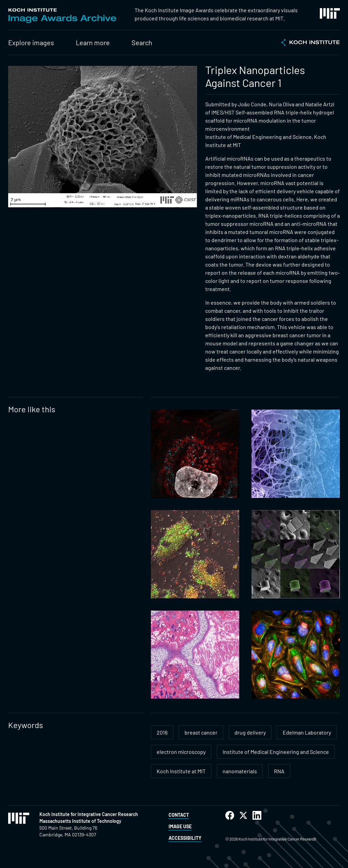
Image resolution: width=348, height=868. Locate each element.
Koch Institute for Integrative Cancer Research (89, 814)
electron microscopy (181, 752)
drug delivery (250, 732)
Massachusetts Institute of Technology (80, 821)
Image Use (180, 826)
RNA (279, 771)
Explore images (31, 42)
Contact (179, 815)
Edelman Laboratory (307, 732)
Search (142, 42)
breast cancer (201, 732)
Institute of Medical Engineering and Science (276, 752)
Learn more (93, 42)
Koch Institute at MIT (181, 771)
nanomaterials (240, 771)
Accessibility (185, 838)
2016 (162, 732)
